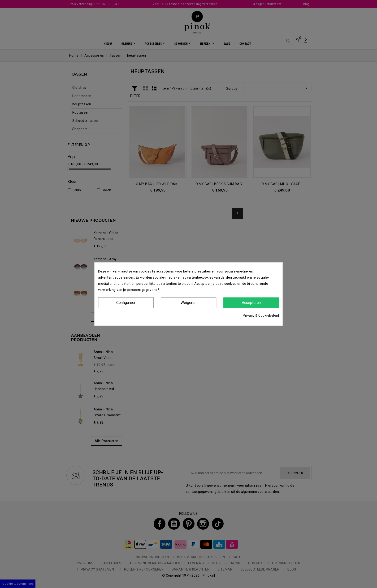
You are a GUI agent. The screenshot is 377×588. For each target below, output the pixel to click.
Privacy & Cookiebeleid (261, 315)
